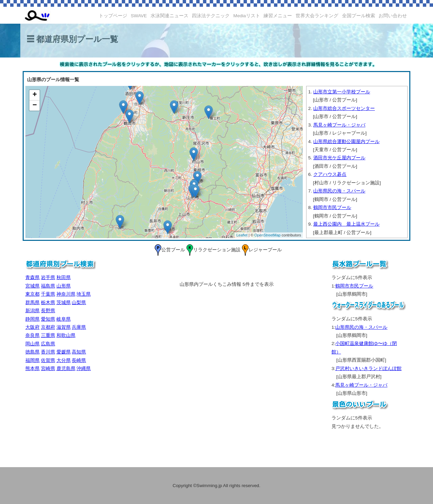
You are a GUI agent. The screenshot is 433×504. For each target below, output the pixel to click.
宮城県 (32, 286)
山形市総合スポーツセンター (344, 108)
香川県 (48, 352)
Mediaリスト (247, 16)
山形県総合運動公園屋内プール (346, 142)
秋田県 (64, 278)
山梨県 (79, 303)
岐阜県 (64, 319)
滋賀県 (64, 327)
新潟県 (32, 311)
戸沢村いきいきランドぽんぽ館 (368, 369)
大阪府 (32, 327)
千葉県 (48, 294)
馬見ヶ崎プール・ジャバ (339, 125)
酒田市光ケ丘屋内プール (339, 158)
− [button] (35, 106)
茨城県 (64, 303)
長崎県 (79, 360)
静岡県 (32, 319)
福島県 (48, 286)
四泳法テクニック (211, 16)
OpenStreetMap (268, 235)
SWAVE (139, 16)
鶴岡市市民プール (332, 208)
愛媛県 (64, 352)
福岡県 (32, 360)
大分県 (64, 360)
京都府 (48, 327)
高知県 (79, 352)
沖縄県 (84, 369)
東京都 (32, 294)
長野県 (48, 311)
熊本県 (32, 369)
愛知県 (48, 319)
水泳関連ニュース (169, 16)
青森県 (32, 278)
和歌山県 (66, 335)
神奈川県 (66, 294)
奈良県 (32, 335)
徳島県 (32, 352)
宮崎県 (48, 369)
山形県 (64, 286)
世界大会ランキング (317, 16)
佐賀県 (48, 360)
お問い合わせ (393, 16)
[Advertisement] (76, 419)
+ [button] (35, 95)
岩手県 (48, 278)
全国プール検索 (359, 16)
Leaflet (242, 235)
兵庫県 (79, 327)
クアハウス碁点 (330, 174)
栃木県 (48, 303)
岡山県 (32, 344)
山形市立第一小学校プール (342, 92)
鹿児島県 (66, 369)
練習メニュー (278, 16)
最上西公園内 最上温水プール (346, 224)
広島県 (48, 344)
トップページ (113, 16)
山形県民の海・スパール (339, 191)
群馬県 (32, 303)
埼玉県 (84, 294)
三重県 (48, 335)
